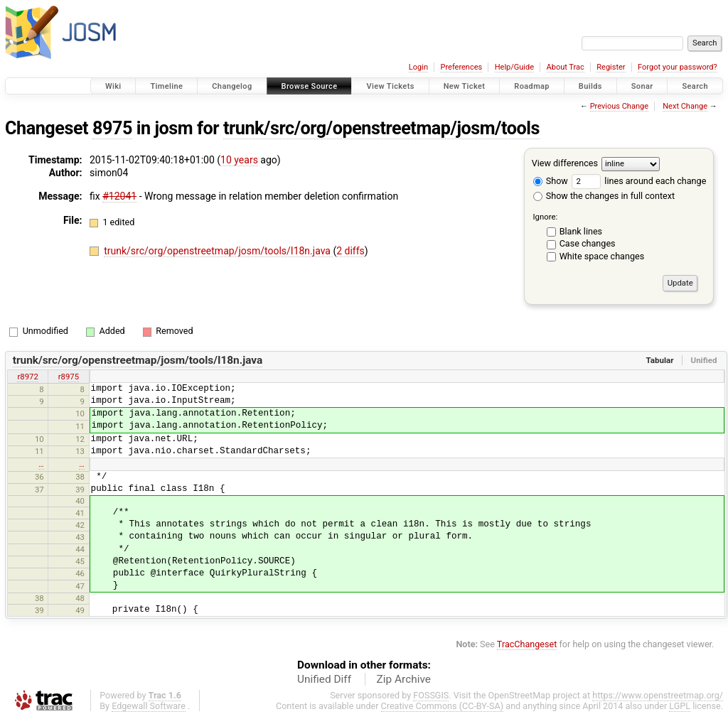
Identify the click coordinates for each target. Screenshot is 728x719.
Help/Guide (514, 67)
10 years (239, 160)
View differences (565, 163)
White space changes (602, 256)
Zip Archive (404, 679)
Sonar (642, 86)
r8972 (27, 377)
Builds (590, 86)
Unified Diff (324, 679)
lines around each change (639, 181)
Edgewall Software (149, 706)
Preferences (461, 67)
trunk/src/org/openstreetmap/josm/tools (381, 128)
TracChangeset (527, 644)
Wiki (113, 86)
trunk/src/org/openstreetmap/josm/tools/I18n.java (218, 251)
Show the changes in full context (604, 196)
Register (611, 67)
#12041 (119, 196)
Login (418, 67)
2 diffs (350, 251)
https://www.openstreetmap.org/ (658, 695)
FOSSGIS (431, 695)
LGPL (680, 706)
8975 (112, 128)
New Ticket (465, 86)
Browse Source (310, 86)
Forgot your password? (678, 67)
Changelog (232, 86)
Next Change (685, 106)
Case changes (588, 243)
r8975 (69, 377)
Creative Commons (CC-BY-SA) (443, 706)
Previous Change (619, 106)
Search (695, 86)
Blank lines (581, 231)
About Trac (566, 67)
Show (551, 181)
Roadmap (532, 86)
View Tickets (390, 86)
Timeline (166, 86)
